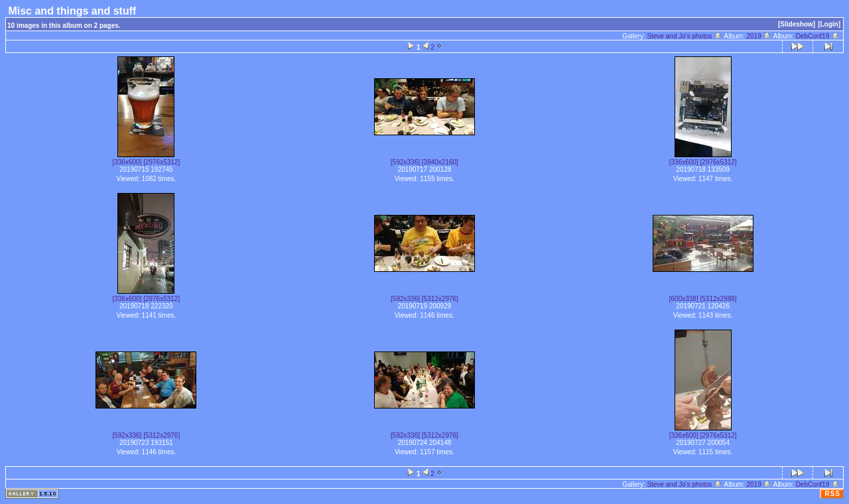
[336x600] (127, 162)
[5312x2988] (718, 299)
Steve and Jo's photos (685, 36)
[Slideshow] (797, 24)
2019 (759, 36)
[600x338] (684, 299)
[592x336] (405, 162)
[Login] (829, 24)
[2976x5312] (162, 162)
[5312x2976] (440, 299)
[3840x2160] (440, 162)
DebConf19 (818, 36)
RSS (832, 494)
